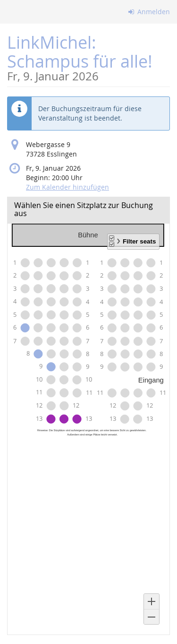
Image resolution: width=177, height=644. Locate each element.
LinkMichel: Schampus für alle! (88, 57)
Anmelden (149, 12)
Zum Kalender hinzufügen (67, 187)
